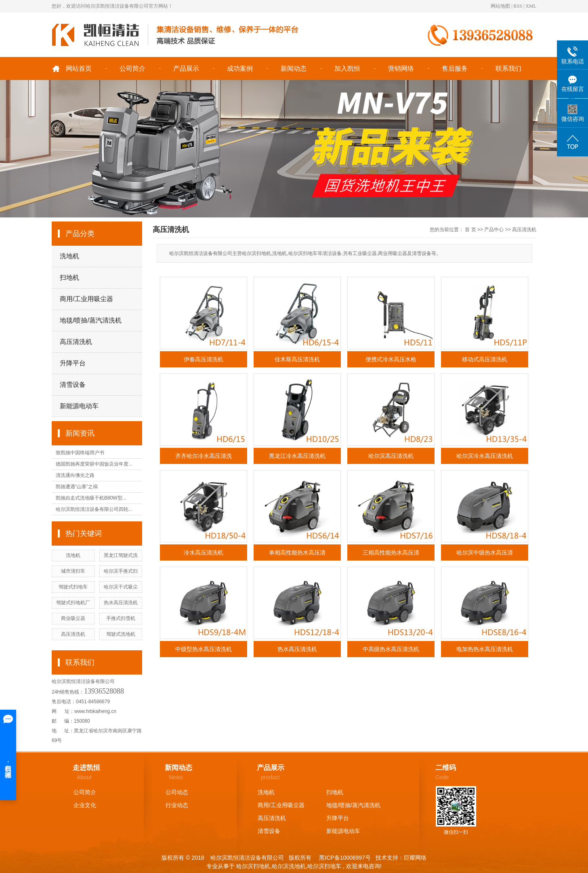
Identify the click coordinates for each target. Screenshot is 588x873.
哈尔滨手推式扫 (121, 571)
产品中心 (494, 230)
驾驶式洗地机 (121, 634)
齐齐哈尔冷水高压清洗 (204, 456)
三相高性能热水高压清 (391, 552)
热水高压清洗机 (121, 603)
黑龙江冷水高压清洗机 (297, 456)
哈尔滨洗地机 (289, 866)
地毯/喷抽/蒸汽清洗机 (91, 320)
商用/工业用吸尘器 (86, 299)
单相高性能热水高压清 (297, 552)
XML (531, 6)
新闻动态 (294, 69)
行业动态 (177, 805)
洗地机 (69, 256)
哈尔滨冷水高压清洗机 (485, 456)
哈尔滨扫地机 (253, 866)
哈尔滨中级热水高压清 (485, 552)
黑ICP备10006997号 (344, 858)
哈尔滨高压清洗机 (391, 456)
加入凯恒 (347, 69)
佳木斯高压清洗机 (297, 359)
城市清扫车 (73, 571)
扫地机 (69, 277)
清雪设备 (73, 385)
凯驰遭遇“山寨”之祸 (77, 487)
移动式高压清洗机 (485, 359)
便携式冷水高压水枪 (391, 359)
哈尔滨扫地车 (324, 866)
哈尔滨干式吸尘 (121, 587)
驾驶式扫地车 (73, 587)
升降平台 (73, 363)
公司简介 (132, 69)
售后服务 (455, 69)
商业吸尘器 (73, 618)
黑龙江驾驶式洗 (121, 555)
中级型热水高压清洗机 (204, 649)
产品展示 (186, 69)
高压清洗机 (76, 342)
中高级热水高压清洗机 (391, 649)
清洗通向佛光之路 (75, 475)
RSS (518, 6)
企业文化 (85, 805)
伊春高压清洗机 (204, 359)
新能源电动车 (79, 406)
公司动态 (177, 792)
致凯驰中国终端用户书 (80, 453)
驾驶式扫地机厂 (73, 603)
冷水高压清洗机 (204, 552)
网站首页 (79, 69)
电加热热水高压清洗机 (485, 649)
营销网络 (401, 69)
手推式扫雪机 (121, 618)
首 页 (470, 230)
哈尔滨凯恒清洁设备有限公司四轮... (94, 509)
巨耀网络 (415, 858)
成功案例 (240, 69)
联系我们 (508, 69)
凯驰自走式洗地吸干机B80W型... (91, 498)
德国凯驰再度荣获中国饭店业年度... (94, 464)
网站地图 (500, 6)
